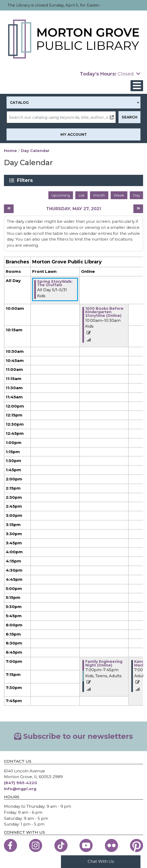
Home (10, 151)
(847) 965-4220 (21, 783)
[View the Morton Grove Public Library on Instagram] (36, 845)
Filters (26, 180)
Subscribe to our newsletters (74, 736)
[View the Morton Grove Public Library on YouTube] (86, 845)
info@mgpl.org (20, 789)
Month (99, 195)
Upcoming (61, 195)
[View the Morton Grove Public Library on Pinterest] (137, 845)
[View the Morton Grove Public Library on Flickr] (111, 845)
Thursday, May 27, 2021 (73, 209)
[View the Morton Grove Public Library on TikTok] (61, 845)
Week (119, 195)
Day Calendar (35, 151)
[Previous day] (9, 209)
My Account (74, 134)
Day (136, 195)
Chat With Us (101, 861)
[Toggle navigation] (137, 86)
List (81, 195)
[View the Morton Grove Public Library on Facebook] (10, 845)
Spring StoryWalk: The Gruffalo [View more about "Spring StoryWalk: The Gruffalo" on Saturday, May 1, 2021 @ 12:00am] (55, 283)
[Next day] (138, 209)
